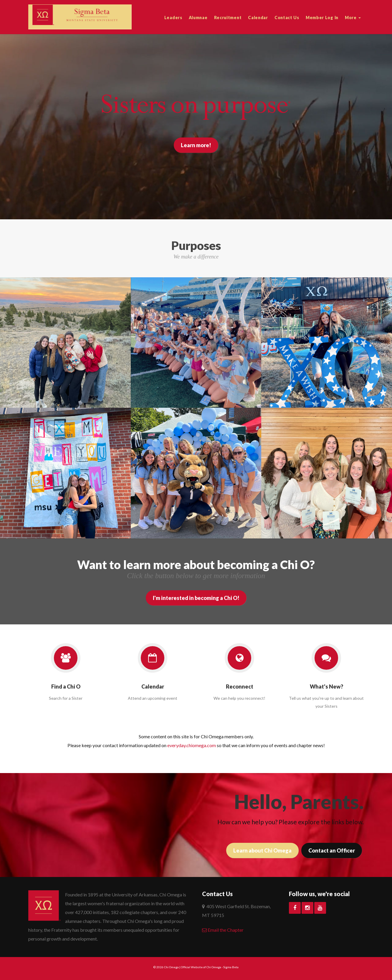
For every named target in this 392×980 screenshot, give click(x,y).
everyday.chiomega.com (192, 745)
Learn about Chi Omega (262, 850)
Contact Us (287, 18)
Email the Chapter (223, 930)
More (353, 18)
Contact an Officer (332, 850)
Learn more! (196, 145)
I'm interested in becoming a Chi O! (196, 598)
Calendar (258, 18)
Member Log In (322, 18)
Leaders (173, 18)
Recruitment (228, 18)
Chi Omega (171, 967)
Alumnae (198, 18)
